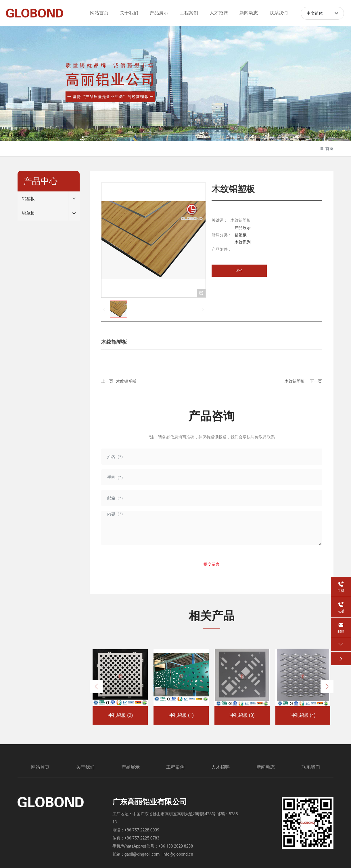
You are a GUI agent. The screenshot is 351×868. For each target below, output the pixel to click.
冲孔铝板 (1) (181, 715)
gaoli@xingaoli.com (142, 854)
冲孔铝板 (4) (303, 715)
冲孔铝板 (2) (120, 715)
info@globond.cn (178, 854)
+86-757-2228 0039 (142, 830)
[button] (96, 687)
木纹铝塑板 (126, 381)
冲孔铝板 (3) (242, 715)
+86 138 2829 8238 (176, 846)
